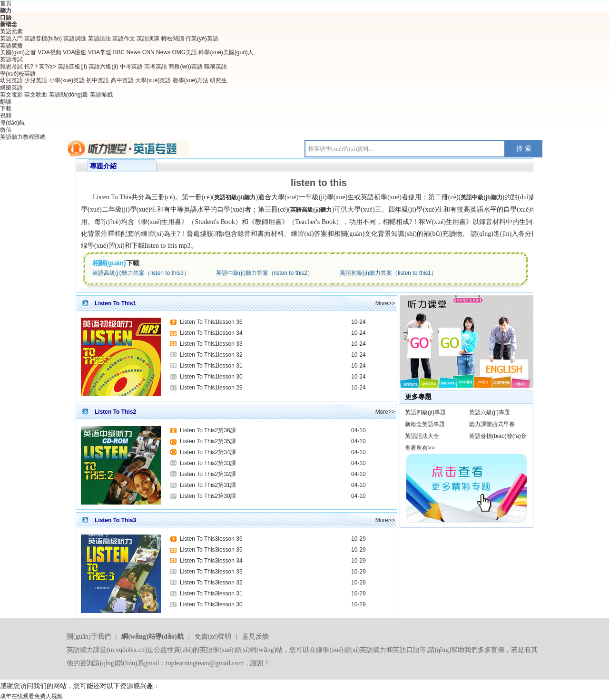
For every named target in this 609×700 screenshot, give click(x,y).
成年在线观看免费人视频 (31, 696)
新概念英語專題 (425, 424)
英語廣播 (11, 46)
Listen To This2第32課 (208, 474)
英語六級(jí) (103, 67)
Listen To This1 (115, 303)
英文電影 (11, 95)
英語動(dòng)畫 (69, 95)
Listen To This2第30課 (208, 496)
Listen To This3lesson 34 (211, 561)
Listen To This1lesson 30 (211, 377)
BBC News (127, 52)
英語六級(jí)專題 (490, 412)
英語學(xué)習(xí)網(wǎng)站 (241, 650)
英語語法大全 (422, 436)
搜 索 (524, 149)
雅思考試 (11, 67)
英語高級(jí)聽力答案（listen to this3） (141, 273)
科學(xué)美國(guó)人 (226, 52)
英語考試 (11, 59)
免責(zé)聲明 (213, 637)
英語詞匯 (75, 39)
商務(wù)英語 (185, 67)
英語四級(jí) (72, 67)
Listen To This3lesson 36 (211, 539)
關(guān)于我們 (89, 637)
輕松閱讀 (173, 39)
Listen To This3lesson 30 (211, 604)
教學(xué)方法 (191, 80)
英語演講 (148, 39)
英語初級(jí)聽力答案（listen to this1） (388, 273)
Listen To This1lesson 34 (211, 333)
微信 (6, 130)
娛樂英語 (11, 87)
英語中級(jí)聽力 (481, 197)
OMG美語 (184, 52)
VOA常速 (100, 52)
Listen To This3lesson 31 (211, 593)
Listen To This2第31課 (208, 485)
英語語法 (99, 39)
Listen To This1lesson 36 (211, 322)
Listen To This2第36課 (208, 430)
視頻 (6, 116)
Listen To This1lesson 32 (211, 355)
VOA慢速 (74, 52)
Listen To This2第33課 (208, 463)
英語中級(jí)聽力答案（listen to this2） (265, 273)
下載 (6, 108)
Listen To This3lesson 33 (211, 572)
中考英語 (131, 67)
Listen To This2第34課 (208, 452)
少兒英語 (36, 80)
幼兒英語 (11, 80)
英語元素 (11, 31)
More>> (385, 303)
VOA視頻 (50, 52)
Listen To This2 (115, 412)
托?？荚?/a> (41, 67)
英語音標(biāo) (43, 39)
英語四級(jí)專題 (425, 412)
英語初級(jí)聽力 (235, 197)
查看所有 (416, 448)
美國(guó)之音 (18, 52)
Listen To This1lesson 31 (211, 366)
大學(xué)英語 (153, 80)
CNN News (156, 52)
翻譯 (6, 102)
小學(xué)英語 (67, 80)
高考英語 (156, 67)
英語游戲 (101, 95)
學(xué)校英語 (18, 74)
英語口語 (406, 650)
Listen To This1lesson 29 (211, 388)
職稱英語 (216, 67)
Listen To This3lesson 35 (211, 550)
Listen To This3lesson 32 (211, 583)
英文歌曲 (36, 95)
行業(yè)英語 (202, 39)
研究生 (218, 80)
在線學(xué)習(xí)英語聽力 (348, 650)
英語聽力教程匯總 (23, 137)
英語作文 (124, 39)
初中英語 (98, 80)
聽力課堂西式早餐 (492, 424)
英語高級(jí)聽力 (311, 210)
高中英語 (122, 80)
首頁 (6, 3)
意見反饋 (255, 637)
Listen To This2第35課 (208, 441)
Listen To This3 (115, 520)
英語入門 (11, 39)
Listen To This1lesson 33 (211, 344)
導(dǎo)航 (12, 123)
